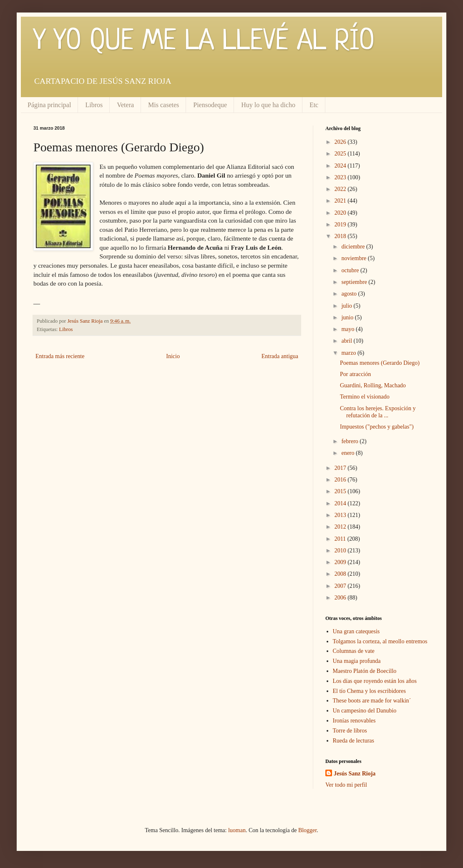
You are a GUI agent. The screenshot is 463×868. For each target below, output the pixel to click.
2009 (341, 562)
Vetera (125, 105)
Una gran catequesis (356, 631)
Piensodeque (210, 105)
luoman (237, 830)
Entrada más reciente (60, 356)
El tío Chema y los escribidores (369, 691)
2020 (341, 213)
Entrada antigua (280, 356)
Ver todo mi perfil (346, 785)
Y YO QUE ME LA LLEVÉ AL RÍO (204, 42)
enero (349, 453)
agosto (350, 294)
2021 (341, 201)
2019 (341, 225)
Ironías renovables (354, 721)
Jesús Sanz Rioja (355, 774)
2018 (341, 236)
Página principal (49, 105)
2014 (341, 503)
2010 (341, 551)
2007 (341, 586)
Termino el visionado (365, 397)
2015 (341, 491)
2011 (341, 539)
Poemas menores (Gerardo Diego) (380, 363)
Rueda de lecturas (354, 741)
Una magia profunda (357, 661)
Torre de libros (350, 731)
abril (347, 341)
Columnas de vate (354, 651)
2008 (341, 574)
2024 (341, 166)
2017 (341, 468)
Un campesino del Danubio (365, 711)
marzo (349, 353)
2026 (341, 142)
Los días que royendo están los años (375, 681)
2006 (341, 598)
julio (347, 306)
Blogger (307, 830)
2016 (341, 480)
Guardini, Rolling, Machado (373, 385)
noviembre (354, 258)
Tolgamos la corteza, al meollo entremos (380, 641)
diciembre (354, 247)
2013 (341, 515)
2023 (341, 177)
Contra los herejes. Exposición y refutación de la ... (378, 412)
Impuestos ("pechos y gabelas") (377, 427)
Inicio (173, 356)
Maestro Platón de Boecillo (365, 671)
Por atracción (355, 374)
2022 (341, 189)
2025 (341, 154)
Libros (94, 105)
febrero (350, 441)
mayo (349, 329)
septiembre (355, 282)
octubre (351, 270)
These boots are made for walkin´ (372, 701)
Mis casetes (164, 105)
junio (348, 317)
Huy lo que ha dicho (268, 105)
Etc (314, 105)
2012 (341, 527)
